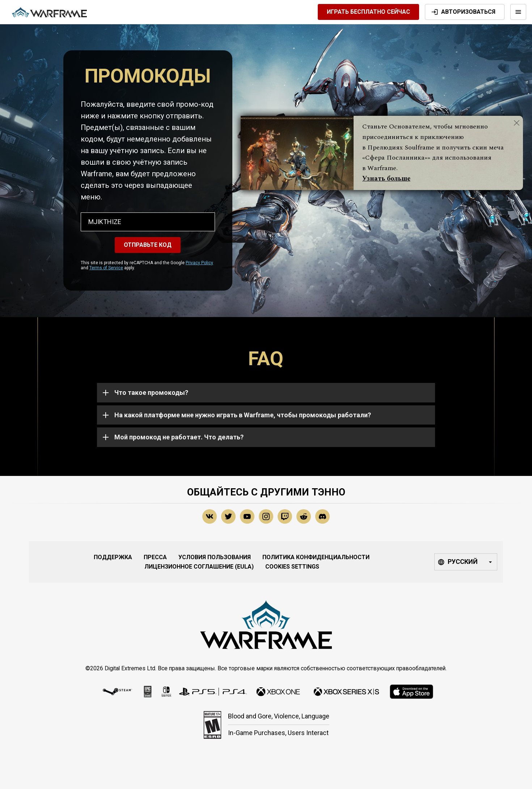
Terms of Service (106, 268)
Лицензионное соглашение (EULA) (199, 567)
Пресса (155, 557)
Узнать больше (386, 179)
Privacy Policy (199, 263)
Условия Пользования (215, 557)
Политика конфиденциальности (316, 557)
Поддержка (113, 557)
